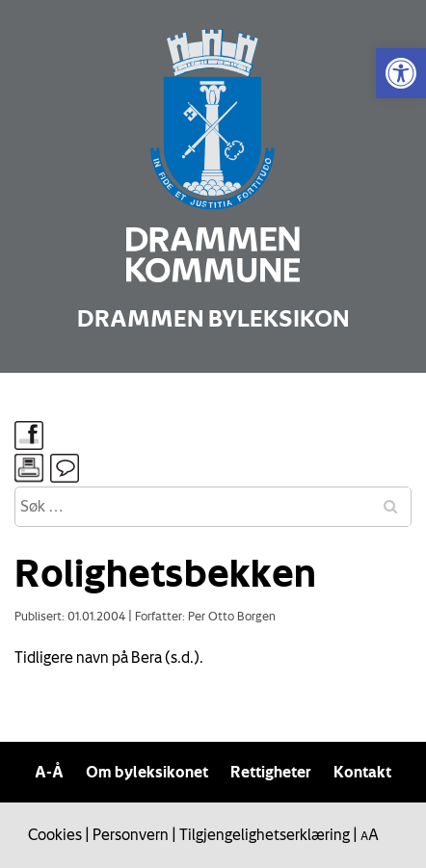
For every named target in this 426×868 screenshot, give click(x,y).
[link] (401, 73)
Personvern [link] (131, 834)
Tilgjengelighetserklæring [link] (265, 834)
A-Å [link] (49, 772)
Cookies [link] (55, 834)
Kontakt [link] (362, 772)
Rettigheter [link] (271, 772)
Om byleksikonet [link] (147, 772)
